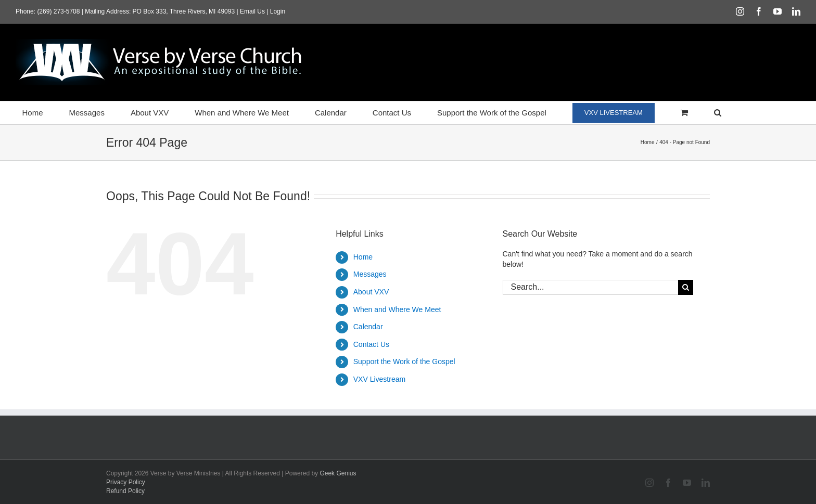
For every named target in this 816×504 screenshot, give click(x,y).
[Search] (686, 287)
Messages (370, 274)
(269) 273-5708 (58, 11)
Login (278, 11)
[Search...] (591, 287)
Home (363, 257)
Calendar (368, 327)
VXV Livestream (379, 379)
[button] (717, 113)
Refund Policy (125, 491)
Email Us (252, 11)
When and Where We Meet (397, 309)
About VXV (371, 292)
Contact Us (371, 344)
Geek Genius (338, 473)
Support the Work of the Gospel (404, 361)
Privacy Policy (126, 482)
